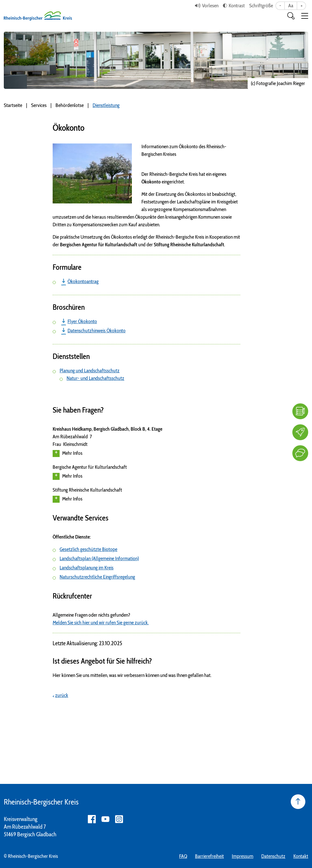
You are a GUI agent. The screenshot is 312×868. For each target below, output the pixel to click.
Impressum (243, 856)
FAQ (183, 856)
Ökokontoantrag (83, 281)
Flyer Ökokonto (82, 321)
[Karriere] (300, 432)
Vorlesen (210, 6)
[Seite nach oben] (298, 802)
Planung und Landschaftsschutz (90, 371)
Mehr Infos (68, 454)
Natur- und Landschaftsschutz (95, 378)
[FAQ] (300, 411)
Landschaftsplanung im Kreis (87, 568)
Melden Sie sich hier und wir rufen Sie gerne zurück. (101, 623)
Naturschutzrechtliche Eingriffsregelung (97, 577)
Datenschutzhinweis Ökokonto (97, 331)
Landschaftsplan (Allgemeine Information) (99, 558)
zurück (62, 695)
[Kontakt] (300, 453)
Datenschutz (273, 856)
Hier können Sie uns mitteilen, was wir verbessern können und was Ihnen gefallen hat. (132, 675)
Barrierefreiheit (209, 856)
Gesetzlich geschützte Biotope (88, 549)
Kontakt (301, 856)
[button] (305, 16)
